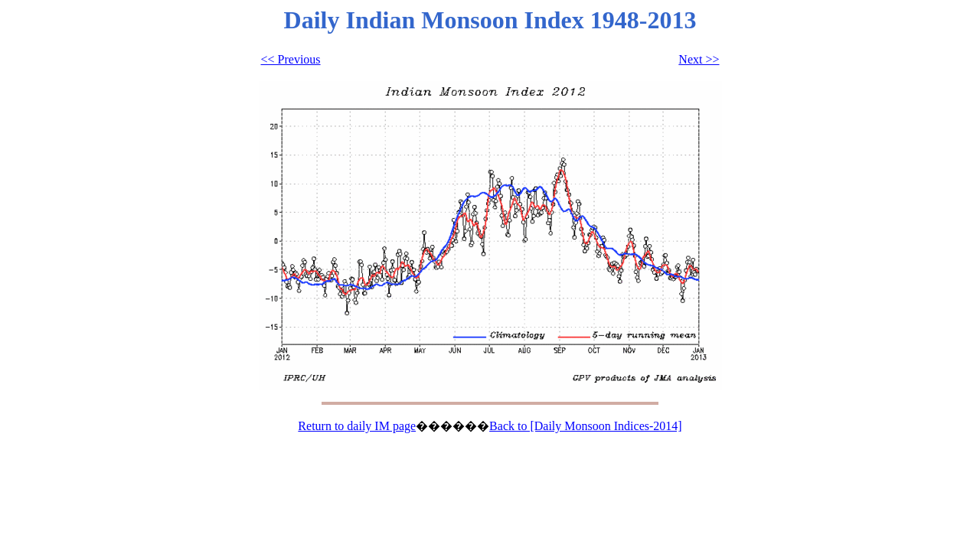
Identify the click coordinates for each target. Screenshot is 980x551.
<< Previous (291, 59)
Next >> (699, 59)
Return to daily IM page (357, 426)
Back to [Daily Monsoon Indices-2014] (586, 426)
